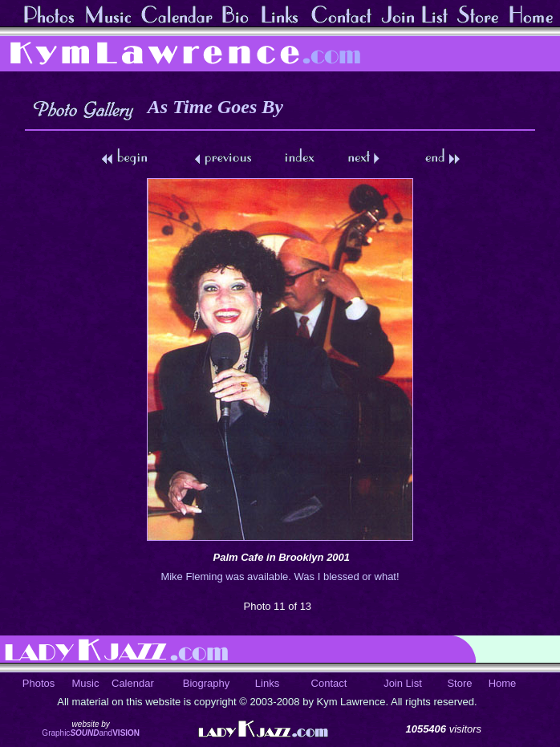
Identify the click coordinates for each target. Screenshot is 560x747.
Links (267, 683)
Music (86, 683)
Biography (207, 683)
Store (459, 683)
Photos (39, 683)
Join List (403, 683)
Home (503, 683)
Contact (329, 683)
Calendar (133, 683)
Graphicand (91, 733)
